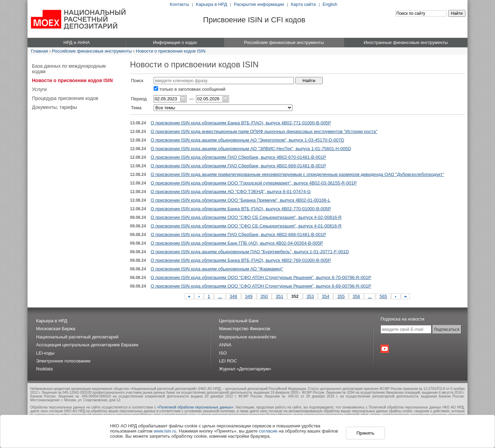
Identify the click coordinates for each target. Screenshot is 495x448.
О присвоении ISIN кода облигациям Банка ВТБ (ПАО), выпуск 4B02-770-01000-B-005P (241, 209)
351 (279, 296)
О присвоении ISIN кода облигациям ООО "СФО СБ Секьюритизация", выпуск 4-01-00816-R (246, 226)
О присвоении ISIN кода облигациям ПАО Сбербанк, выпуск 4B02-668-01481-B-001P (238, 234)
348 (233, 296)
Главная (39, 51)
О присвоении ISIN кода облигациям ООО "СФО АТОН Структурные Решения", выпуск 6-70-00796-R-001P (261, 277)
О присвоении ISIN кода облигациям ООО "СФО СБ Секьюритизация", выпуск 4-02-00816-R (246, 217)
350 (264, 296)
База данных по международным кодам (69, 69)
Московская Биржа (56, 329)
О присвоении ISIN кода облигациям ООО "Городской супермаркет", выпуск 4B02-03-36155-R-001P (254, 183)
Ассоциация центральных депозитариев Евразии (87, 345)
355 (341, 296)
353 (310, 296)
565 (383, 296)
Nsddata (44, 369)
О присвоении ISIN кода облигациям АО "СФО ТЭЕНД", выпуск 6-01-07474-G (230, 192)
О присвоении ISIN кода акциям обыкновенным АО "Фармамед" (217, 269)
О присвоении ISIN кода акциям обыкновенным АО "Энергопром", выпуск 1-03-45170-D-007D (247, 140)
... (220, 296)
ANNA (225, 345)
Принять (365, 433)
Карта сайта (303, 4)
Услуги (39, 89)
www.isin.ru (165, 431)
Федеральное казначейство (248, 337)
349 (249, 296)
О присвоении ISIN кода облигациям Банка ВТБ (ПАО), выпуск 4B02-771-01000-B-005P (241, 123)
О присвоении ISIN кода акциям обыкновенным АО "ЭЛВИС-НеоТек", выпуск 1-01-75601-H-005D (251, 149)
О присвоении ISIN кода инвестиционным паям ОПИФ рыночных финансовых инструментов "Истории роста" (264, 131)
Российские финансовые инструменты (92, 51)
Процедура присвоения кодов (65, 98)
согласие (268, 431)
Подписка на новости (403, 319)
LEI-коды (45, 353)
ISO (223, 353)
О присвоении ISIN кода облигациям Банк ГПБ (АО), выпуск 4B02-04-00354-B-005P (237, 243)
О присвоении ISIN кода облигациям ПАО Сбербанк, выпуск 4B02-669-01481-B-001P (238, 166)
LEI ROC (228, 361)
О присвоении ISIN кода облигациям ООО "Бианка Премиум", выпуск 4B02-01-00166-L (240, 200)
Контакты (179, 4)
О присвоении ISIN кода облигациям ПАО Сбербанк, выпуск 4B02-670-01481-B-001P (238, 157)
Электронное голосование (63, 361)
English (330, 4)
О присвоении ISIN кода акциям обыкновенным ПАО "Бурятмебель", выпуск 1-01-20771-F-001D (250, 252)
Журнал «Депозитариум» (245, 369)
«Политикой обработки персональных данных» (195, 407)
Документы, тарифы (54, 107)
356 (356, 296)
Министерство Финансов (245, 329)
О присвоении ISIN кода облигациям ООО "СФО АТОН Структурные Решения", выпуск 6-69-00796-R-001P (261, 286)
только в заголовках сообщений (190, 89)
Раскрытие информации (259, 4)
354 (326, 296)
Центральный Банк (239, 321)
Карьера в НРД (212, 4)
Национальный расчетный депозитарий (77, 337)
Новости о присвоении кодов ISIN (171, 51)
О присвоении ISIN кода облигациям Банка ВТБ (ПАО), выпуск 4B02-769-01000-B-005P (241, 260)
